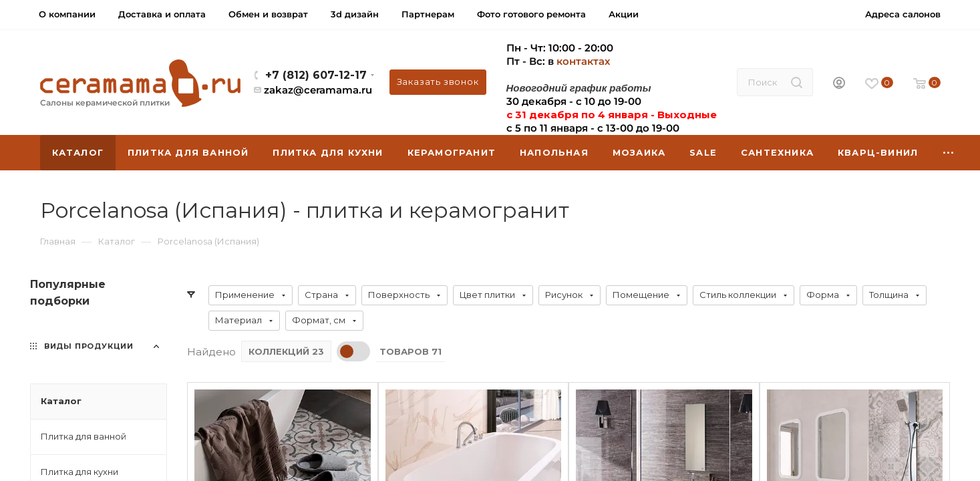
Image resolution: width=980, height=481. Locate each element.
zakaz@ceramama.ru (318, 90)
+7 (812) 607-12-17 (316, 75)
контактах (583, 61)
